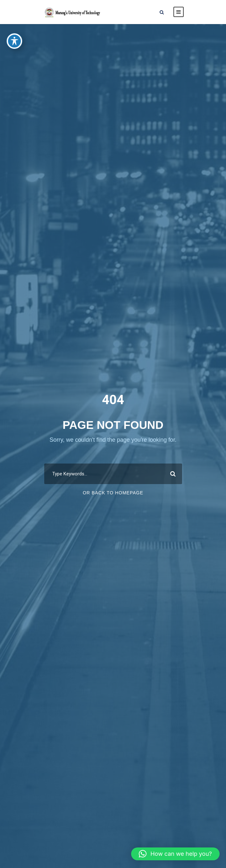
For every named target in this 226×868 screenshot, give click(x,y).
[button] (175, 854)
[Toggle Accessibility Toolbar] (14, 35)
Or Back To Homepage (113, 493)
